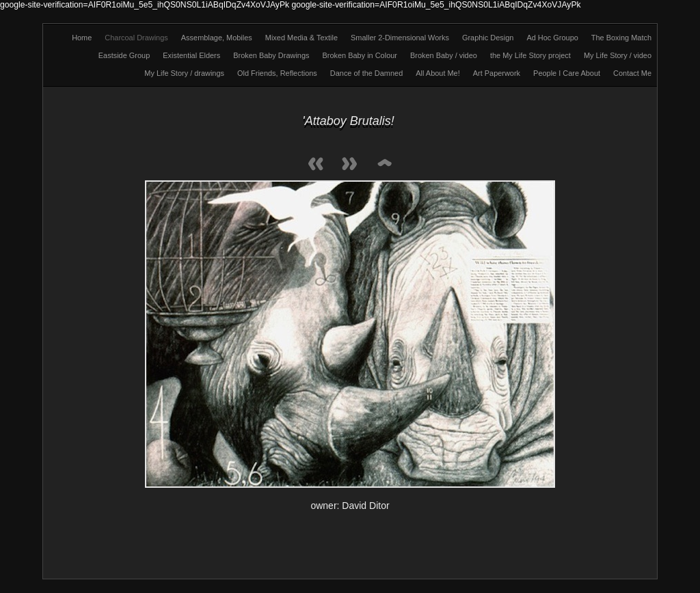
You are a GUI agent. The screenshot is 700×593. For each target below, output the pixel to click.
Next (350, 165)
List (384, 165)
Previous (316, 165)
